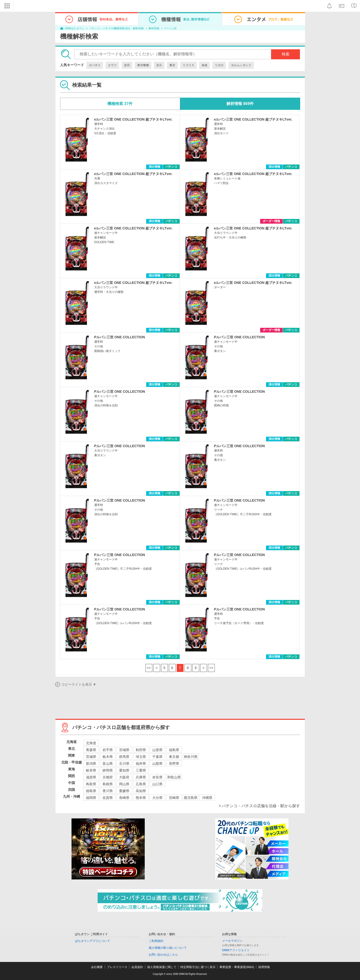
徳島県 (91, 791)
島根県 (108, 784)
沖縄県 (207, 798)
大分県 (157, 798)
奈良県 (157, 777)
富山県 (108, 763)
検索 (286, 54)
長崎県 (124, 798)
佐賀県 (108, 798)
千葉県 (157, 757)
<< (149, 668)
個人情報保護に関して (162, 967)
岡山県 (124, 784)
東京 (172, 65)
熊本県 (141, 798)
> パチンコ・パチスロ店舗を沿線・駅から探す (259, 806)
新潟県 (91, 763)
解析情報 (154, 28)
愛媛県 (124, 791)
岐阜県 (91, 770)
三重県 (141, 770)
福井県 (141, 763)
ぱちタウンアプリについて (93, 941)
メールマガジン (232, 941)
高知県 (141, 791)
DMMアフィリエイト (236, 950)
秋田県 (141, 750)
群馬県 (124, 757)
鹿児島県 (191, 798)
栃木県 (108, 757)
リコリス (188, 65)
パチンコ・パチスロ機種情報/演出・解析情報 (117, 28)
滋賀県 (91, 777)
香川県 (108, 791)
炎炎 (205, 65)
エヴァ (112, 65)
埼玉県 (141, 757)
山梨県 (157, 763)
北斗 (159, 65)
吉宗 (127, 65)
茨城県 (91, 757)
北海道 (91, 743)
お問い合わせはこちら (163, 955)
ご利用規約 (156, 941)
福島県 (174, 750)
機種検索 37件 (120, 104)
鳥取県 (91, 784)
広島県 (141, 784)
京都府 (108, 777)
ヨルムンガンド (241, 65)
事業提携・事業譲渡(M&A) (237, 967)
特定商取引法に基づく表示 (198, 967)
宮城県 (124, 750)
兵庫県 (141, 777)
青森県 (91, 750)
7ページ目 (171, 28)
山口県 (157, 784)
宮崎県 (174, 798)
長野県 (174, 763)
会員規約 (137, 967)
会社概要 (97, 967)
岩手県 (108, 750)
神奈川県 (191, 757)
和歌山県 (174, 777)
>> (211, 668)
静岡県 (108, 770)
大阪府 (124, 777)
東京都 (174, 757)
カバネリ (95, 65)
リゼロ (219, 65)
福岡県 (91, 798)
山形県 (157, 750)
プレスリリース (117, 967)
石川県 (124, 763)
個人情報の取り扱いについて (168, 948)
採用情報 (264, 967)
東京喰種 (143, 65)
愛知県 (124, 770)
